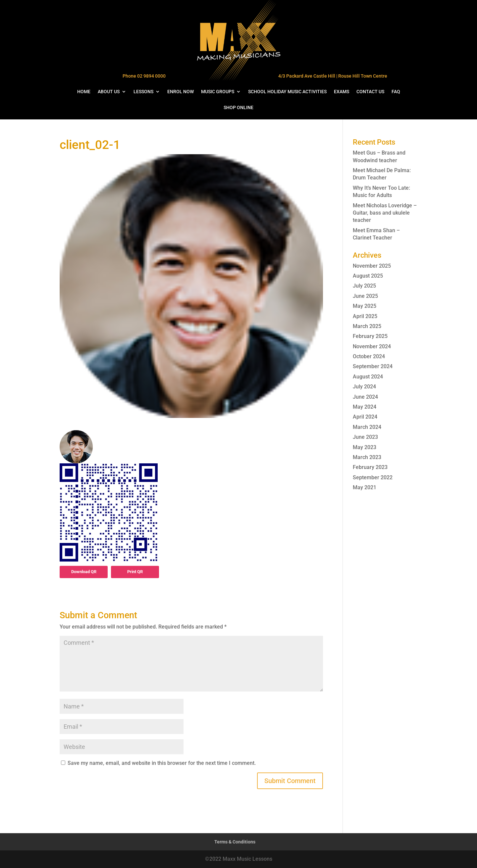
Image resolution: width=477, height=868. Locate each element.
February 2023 (370, 467)
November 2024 (372, 346)
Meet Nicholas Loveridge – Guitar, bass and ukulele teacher (385, 213)
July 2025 (364, 286)
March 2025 (367, 326)
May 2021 (365, 487)
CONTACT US (370, 92)
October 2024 (369, 356)
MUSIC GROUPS (218, 92)
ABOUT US (109, 92)
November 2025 (372, 266)
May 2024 (365, 407)
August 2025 (368, 276)
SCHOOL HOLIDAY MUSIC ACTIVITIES (287, 92)
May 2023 (365, 447)
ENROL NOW (181, 92)
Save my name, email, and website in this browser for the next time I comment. (162, 763)
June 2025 (365, 296)
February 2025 (370, 336)
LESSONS (143, 92)
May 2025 (365, 306)
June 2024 (365, 397)
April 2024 (365, 417)
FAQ (396, 92)
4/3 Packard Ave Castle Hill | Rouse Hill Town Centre (333, 76)
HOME (84, 92)
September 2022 (373, 477)
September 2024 (373, 366)
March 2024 (367, 427)
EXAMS (342, 92)
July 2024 (364, 387)
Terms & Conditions (235, 842)
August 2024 (368, 377)
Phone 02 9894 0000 (144, 76)
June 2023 (365, 437)
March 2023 (367, 457)
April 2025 (365, 316)
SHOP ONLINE (238, 108)
